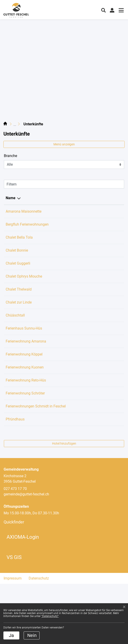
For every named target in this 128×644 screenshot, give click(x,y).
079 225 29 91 (52, 261)
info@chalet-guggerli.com (93, 274)
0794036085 (51, 211)
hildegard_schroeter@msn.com (98, 437)
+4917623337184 (55, 248)
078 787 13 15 (52, 332)
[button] (103, 10)
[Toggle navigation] (120, 11)
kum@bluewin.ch (87, 211)
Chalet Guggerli (18, 274)
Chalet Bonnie (17, 261)
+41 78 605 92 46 (55, 437)
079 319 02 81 (52, 455)
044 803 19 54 (52, 382)
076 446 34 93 (52, 274)
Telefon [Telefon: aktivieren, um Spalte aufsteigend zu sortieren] (47, 198)
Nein (32, 635)
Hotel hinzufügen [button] (64, 504)
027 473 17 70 (52, 474)
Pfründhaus (15, 474)
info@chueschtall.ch (89, 332)
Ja (11, 635)
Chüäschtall (15, 332)
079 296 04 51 (52, 306)
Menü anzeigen (64, 144)
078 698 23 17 (52, 363)
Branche (10, 156)
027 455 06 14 (52, 319)
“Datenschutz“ (50, 616)
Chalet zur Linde (19, 319)
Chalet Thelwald (19, 306)
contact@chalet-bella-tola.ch (95, 248)
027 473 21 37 (52, 400)
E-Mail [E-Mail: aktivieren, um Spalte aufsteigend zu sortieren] (78, 198)
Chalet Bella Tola (19, 248)
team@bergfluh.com (89, 230)
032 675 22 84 (52, 419)
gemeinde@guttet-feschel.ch (26, 554)
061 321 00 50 (52, 287)
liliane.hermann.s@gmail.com (97, 319)
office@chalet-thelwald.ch (93, 306)
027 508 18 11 (52, 230)
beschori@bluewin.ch (90, 400)
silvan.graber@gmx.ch (91, 419)
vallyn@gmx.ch (85, 261)
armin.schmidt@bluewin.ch (95, 455)
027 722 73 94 (52, 345)
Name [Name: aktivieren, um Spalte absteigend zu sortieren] (11, 198)
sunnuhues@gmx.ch (89, 345)
